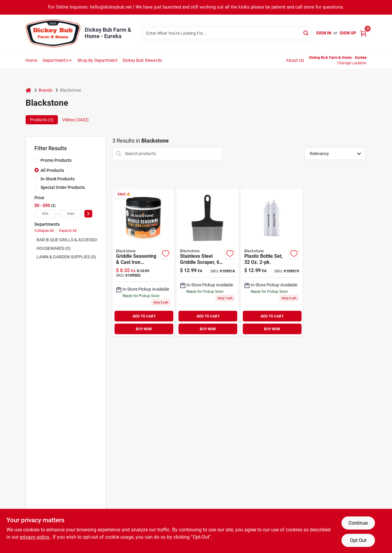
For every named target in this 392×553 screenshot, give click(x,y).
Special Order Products (63, 187)
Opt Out (358, 540)
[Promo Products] (37, 160)
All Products (52, 170)
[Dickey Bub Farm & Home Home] (53, 33)
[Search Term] (227, 33)
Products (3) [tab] (42, 120)
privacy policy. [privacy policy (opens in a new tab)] (35, 537)
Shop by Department (97, 60)
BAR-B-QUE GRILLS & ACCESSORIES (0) (74, 240)
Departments (55, 60)
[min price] (45, 214)
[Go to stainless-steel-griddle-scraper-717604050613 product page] (207, 263)
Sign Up (348, 33)
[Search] (306, 33)
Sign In (324, 33)
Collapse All (44, 231)
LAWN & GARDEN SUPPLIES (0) (66, 257)
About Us (295, 60)
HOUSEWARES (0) (54, 248)
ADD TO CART (144, 316)
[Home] (28, 90)
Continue (358, 523)
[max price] (71, 214)
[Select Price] (88, 214)
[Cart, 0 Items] (363, 33)
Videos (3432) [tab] (75, 120)
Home (31, 60)
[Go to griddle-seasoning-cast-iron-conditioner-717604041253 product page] (143, 263)
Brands (46, 90)
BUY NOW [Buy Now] (144, 329)
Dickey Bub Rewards (143, 60)
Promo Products (56, 160)
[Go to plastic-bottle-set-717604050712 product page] (272, 263)
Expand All (68, 231)
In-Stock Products (58, 179)
